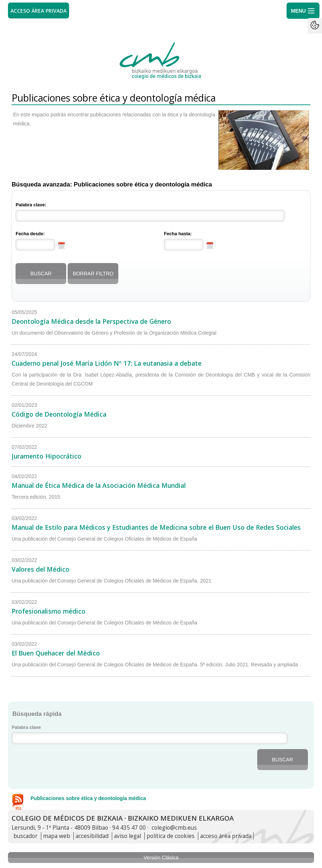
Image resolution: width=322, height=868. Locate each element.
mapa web (57, 836)
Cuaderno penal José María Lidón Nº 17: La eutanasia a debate (107, 363)
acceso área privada (226, 836)
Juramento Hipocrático (46, 456)
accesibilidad (92, 836)
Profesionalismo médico (48, 611)
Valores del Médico (41, 569)
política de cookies (171, 836)
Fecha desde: (30, 234)
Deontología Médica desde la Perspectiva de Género (91, 321)
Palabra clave (26, 727)
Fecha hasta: (178, 234)
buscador (26, 836)
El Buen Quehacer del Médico (56, 653)
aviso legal (128, 836)
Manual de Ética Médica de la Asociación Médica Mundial (99, 485)
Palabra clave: (31, 205)
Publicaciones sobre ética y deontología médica (88, 798)
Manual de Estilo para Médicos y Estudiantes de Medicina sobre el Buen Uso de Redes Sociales (156, 527)
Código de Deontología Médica (59, 414)
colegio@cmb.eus (174, 828)
